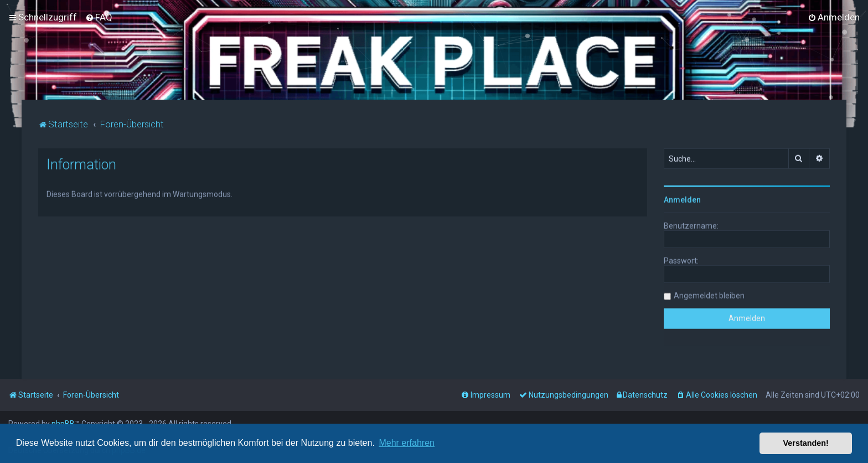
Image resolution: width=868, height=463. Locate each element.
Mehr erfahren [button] (407, 443)
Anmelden (682, 199)
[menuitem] (99, 17)
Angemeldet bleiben (709, 295)
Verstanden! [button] (806, 443)
